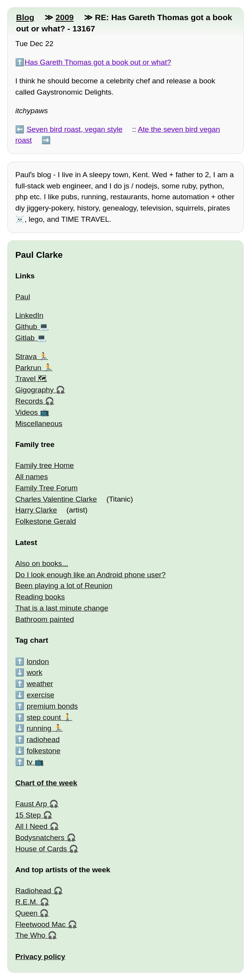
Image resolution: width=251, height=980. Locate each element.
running (39, 728)
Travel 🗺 (31, 379)
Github (26, 327)
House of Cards (41, 849)
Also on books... (42, 563)
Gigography (34, 390)
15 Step (28, 815)
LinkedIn (29, 315)
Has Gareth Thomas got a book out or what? (98, 62)
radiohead (43, 739)
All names (31, 477)
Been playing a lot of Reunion (64, 586)
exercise (40, 695)
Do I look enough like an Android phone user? (90, 575)
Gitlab (25, 338)
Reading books (40, 597)
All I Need (31, 826)
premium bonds (52, 706)
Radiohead (33, 891)
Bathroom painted (44, 619)
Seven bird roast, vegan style (75, 129)
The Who (30, 935)
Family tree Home (44, 465)
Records (29, 401)
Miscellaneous (39, 424)
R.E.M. (27, 902)
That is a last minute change (62, 608)
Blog (25, 17)
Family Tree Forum (46, 488)
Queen (26, 913)
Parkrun (28, 368)
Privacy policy (40, 957)
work (35, 672)
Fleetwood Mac (40, 924)
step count (44, 717)
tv (30, 762)
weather (40, 684)
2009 (64, 17)
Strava (26, 356)
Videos (26, 412)
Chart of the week (46, 783)
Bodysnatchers (40, 838)
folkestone (44, 751)
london (38, 662)
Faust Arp (31, 804)
